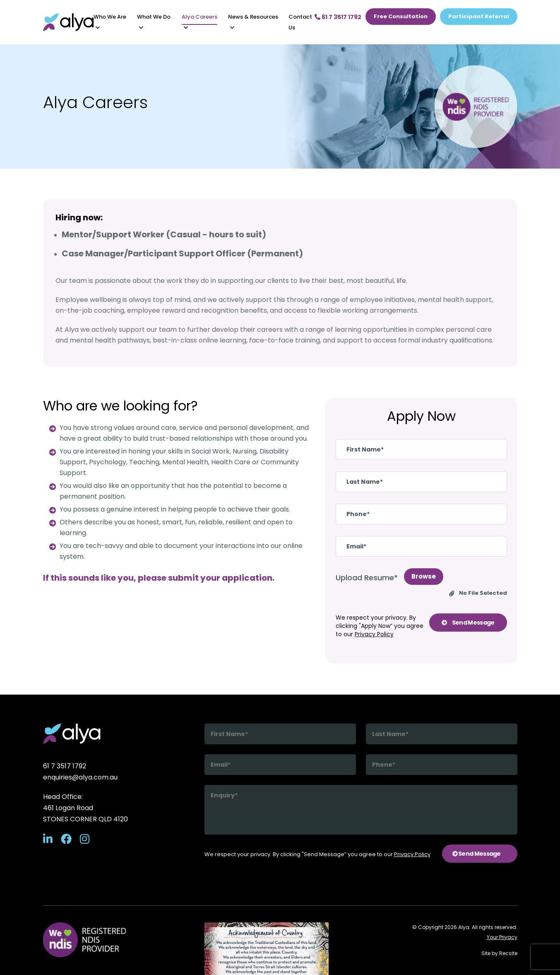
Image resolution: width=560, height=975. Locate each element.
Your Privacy (502, 937)
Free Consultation (401, 16)
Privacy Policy (374, 634)
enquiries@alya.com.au (80, 777)
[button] (98, 28)
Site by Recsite (499, 953)
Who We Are (110, 17)
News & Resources (253, 17)
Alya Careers (199, 17)
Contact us (300, 22)
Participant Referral (479, 16)
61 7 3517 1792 (65, 766)
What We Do (154, 17)
